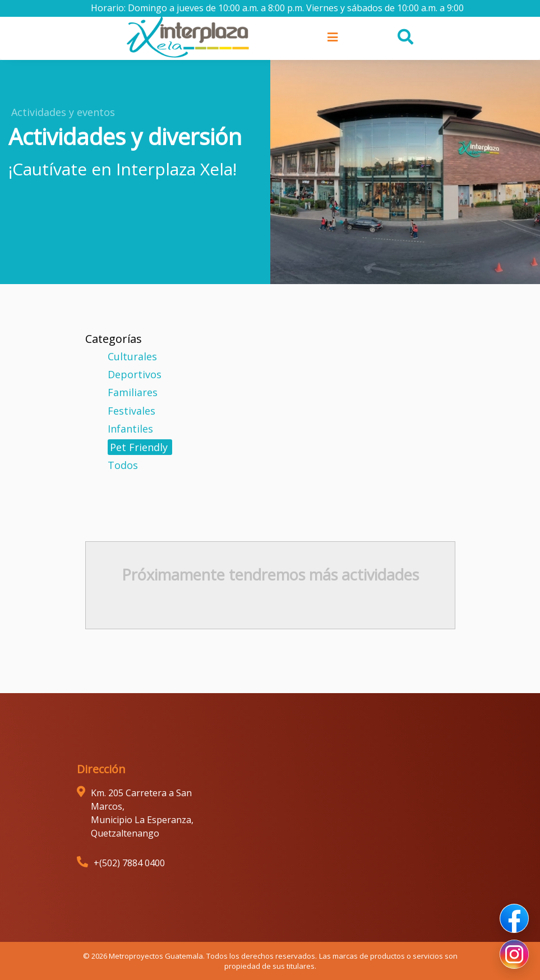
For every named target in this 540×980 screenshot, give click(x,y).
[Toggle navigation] (331, 37)
